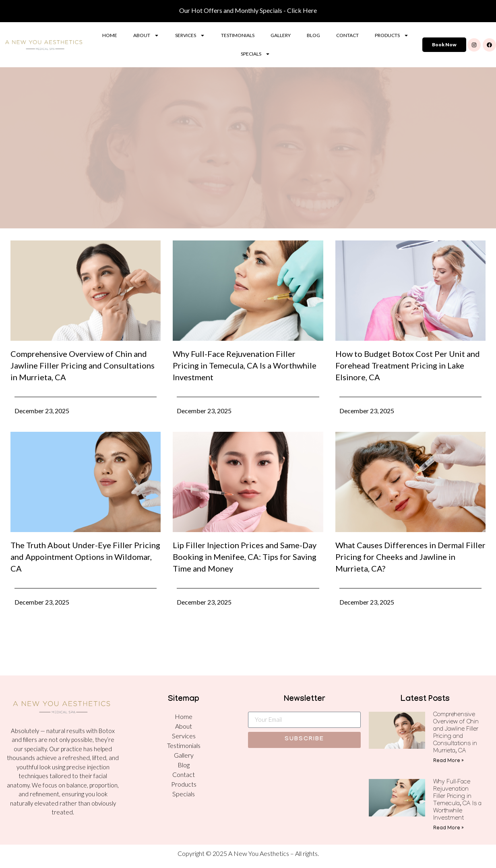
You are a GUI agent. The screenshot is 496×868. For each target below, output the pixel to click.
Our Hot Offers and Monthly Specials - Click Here (248, 10)
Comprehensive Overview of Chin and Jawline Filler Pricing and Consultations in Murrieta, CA (83, 365)
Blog (313, 35)
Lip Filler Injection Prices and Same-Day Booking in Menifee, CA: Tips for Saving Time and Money (245, 557)
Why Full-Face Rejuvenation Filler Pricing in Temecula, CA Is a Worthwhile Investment (245, 365)
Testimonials (238, 35)
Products (392, 35)
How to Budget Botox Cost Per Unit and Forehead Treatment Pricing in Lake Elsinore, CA (408, 365)
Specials (255, 54)
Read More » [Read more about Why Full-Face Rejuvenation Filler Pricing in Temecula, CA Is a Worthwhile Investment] (448, 828)
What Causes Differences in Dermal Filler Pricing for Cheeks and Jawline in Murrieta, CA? (410, 557)
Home (110, 35)
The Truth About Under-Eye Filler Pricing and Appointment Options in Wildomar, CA (85, 557)
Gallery (281, 35)
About (146, 35)
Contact (347, 35)
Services (190, 35)
